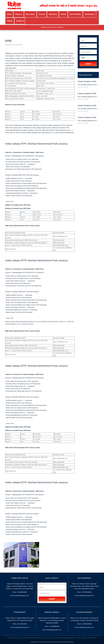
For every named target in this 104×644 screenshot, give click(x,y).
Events (63, 14)
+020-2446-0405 (22, 624)
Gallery (10, 21)
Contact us (20, 21)
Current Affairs (75, 14)
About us (19, 14)
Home (9, 14)
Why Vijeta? (30, 14)
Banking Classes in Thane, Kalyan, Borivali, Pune (80, 638)
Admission (53, 14)
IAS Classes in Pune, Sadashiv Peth (19, 638)
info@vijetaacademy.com (22, 596)
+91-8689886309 (54, 626)
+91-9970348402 (87, 592)
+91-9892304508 (22, 592)
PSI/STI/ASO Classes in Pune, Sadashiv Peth (48, 638)
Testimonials (90, 14)
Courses (42, 14)
